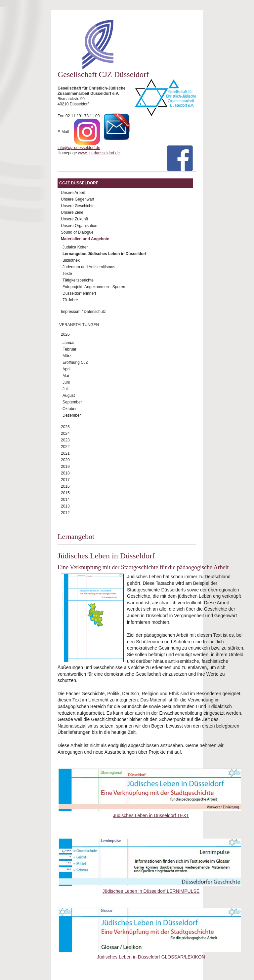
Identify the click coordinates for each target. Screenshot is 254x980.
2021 (65, 453)
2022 (65, 447)
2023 (65, 440)
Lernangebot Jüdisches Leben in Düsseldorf (104, 254)
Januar (69, 343)
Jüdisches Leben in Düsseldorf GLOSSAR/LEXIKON (151, 957)
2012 (65, 513)
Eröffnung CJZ (75, 362)
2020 (65, 460)
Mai (66, 376)
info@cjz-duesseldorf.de (79, 148)
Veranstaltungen (79, 325)
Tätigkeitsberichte (78, 280)
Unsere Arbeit (73, 193)
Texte (67, 274)
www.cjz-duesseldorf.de (99, 153)
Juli (65, 389)
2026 (65, 334)
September (72, 402)
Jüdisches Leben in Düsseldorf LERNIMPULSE (151, 891)
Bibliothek (71, 260)
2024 (65, 433)
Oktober (70, 409)
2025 (65, 427)
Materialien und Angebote (85, 239)
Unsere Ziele (72, 212)
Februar (69, 349)
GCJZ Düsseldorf (79, 183)
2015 (65, 493)
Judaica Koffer (75, 247)
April (66, 369)
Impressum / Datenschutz (83, 312)
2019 (65, 467)
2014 (65, 500)
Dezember (72, 415)
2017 (65, 480)
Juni (66, 382)
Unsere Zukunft (74, 219)
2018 (65, 473)
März (67, 356)
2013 (65, 506)
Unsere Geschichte (78, 206)
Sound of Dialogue (77, 232)
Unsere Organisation (79, 226)
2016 (65, 486)
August (69, 396)
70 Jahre (70, 300)
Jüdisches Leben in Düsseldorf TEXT (151, 815)
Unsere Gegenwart (78, 199)
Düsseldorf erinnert (79, 293)
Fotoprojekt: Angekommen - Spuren (94, 287)
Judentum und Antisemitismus (89, 267)
